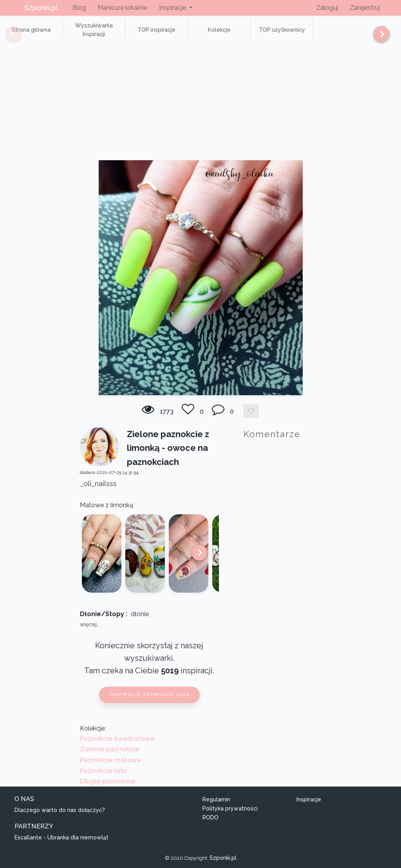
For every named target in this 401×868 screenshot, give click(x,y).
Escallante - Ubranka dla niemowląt (61, 837)
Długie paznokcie (108, 781)
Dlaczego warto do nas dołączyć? (60, 810)
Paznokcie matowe (111, 760)
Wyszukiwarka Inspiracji (94, 30)
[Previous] (8, 34)
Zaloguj (327, 8)
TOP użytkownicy (282, 30)
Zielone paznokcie (110, 749)
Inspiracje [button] (173, 8)
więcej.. (89, 624)
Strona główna (31, 30)
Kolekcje (219, 30)
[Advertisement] (200, 101)
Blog (79, 8)
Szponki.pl (41, 8)
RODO (210, 817)
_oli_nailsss (98, 484)
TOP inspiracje (156, 30)
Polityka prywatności (230, 808)
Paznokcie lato (104, 770)
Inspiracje (309, 799)
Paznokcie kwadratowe (117, 738)
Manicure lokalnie (122, 8)
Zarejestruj (365, 8)
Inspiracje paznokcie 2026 (149, 695)
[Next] (378, 34)
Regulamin (216, 799)
